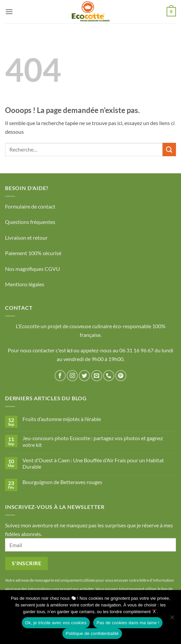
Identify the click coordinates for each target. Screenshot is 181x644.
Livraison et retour (26, 238)
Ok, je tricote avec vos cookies (56, 623)
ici (70, 350)
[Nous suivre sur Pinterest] (121, 376)
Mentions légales (25, 284)
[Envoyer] (169, 149)
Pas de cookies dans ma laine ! (128, 623)
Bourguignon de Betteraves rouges (62, 482)
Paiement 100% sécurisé (33, 253)
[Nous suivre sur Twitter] (84, 376)
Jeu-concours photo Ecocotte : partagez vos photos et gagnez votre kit (93, 441)
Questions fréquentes (30, 222)
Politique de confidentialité (92, 633)
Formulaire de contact (30, 206)
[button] (9, 12)
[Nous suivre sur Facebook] (60, 376)
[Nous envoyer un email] (97, 376)
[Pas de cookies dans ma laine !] (172, 619)
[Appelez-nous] (109, 376)
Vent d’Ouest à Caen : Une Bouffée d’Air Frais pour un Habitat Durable (93, 463)
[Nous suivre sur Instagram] (72, 376)
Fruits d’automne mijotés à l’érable (62, 419)
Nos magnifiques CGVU (33, 269)
